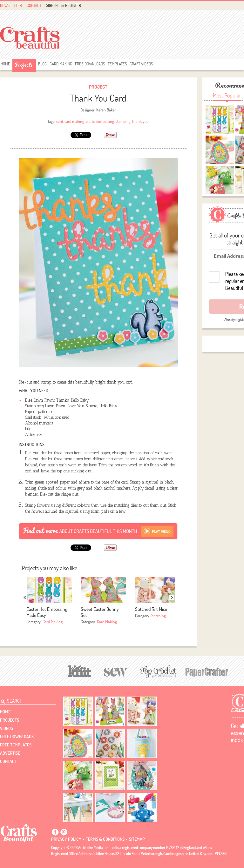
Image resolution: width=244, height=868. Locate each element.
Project (98, 87)
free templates (16, 745)
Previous (25, 598)
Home (5, 64)
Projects (24, 65)
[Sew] (116, 671)
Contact (34, 5)
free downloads (90, 64)
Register (73, 5)
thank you (140, 121)
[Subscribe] (98, 531)
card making (74, 121)
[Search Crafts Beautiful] (24, 700)
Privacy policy (66, 839)
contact (8, 761)
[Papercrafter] (207, 671)
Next (172, 598)
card (60, 121)
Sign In (52, 5)
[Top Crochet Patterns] (157, 671)
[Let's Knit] (80, 670)
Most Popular (227, 95)
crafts (90, 121)
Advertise (10, 753)
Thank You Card (98, 98)
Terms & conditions (105, 839)
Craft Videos (141, 64)
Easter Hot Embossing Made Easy (47, 612)
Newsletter (11, 5)
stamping (123, 121)
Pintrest (64, 832)
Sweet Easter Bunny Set (100, 612)
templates (117, 64)
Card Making (61, 64)
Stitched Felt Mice (151, 609)
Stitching (159, 616)
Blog (42, 64)
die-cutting (105, 121)
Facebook (55, 832)
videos (7, 728)
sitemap (137, 839)
